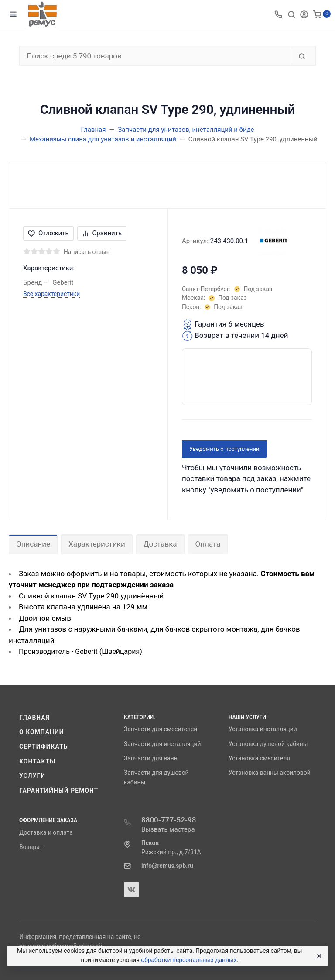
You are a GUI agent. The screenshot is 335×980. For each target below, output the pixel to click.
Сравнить (102, 233)
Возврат (31, 847)
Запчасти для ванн (151, 758)
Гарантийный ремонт (59, 791)
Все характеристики (51, 294)
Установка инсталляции (263, 729)
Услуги (32, 776)
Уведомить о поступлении (224, 449)
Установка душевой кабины (268, 744)
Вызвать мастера (168, 829)
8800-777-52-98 (169, 820)
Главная (34, 718)
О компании (42, 732)
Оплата (208, 544)
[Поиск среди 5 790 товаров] (156, 56)
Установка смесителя (259, 758)
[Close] (318, 956)
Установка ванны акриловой (270, 773)
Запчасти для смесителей (161, 729)
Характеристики (97, 544)
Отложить (48, 233)
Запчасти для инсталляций (162, 744)
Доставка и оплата (46, 832)
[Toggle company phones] (278, 14)
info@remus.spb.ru (167, 866)
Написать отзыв (87, 252)
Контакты (37, 761)
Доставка (160, 544)
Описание (33, 544)
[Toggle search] (291, 14)
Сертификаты (44, 746)
